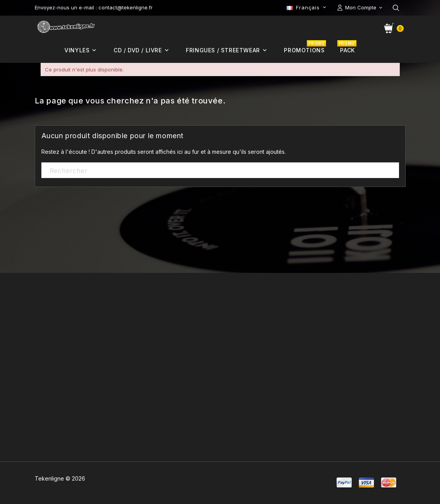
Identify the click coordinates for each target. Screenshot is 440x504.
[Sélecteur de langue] (307, 7)
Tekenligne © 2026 (60, 478)
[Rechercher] (220, 171)
